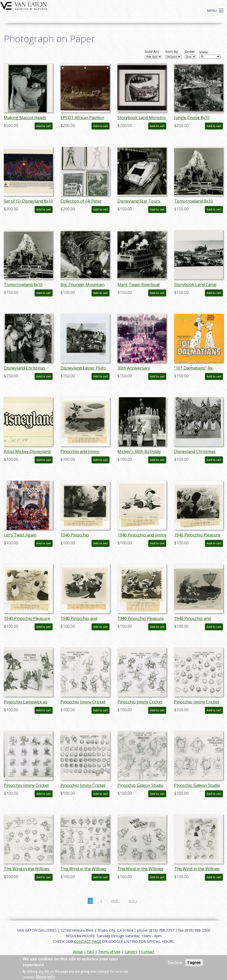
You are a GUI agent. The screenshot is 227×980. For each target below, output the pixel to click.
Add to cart (44, 126)
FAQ (90, 952)
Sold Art (152, 52)
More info (46, 977)
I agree (194, 963)
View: (204, 52)
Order (190, 52)
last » (133, 901)
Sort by (172, 52)
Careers (131, 952)
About (78, 952)
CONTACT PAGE (88, 941)
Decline (175, 963)
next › (116, 901)
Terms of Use (109, 952)
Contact (148, 952)
